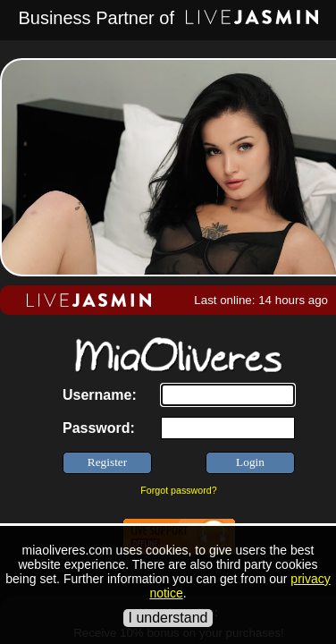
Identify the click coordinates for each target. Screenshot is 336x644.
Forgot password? (178, 490)
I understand (168, 618)
